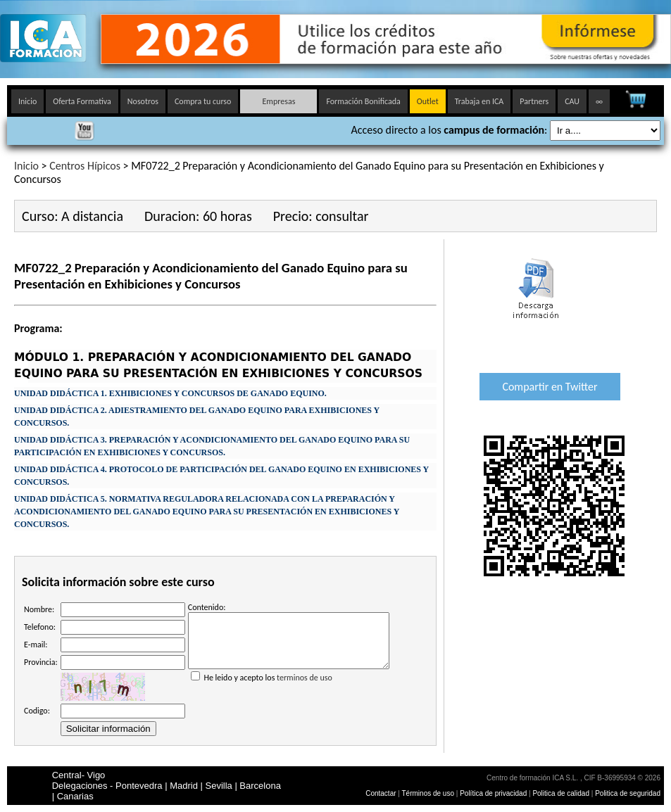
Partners (534, 101)
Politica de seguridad (628, 793)
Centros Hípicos (85, 166)
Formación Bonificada (363, 101)
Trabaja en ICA (479, 101)
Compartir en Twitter (550, 387)
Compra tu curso (203, 101)
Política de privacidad (494, 793)
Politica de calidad (561, 793)
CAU (572, 101)
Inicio (27, 101)
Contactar (381, 793)
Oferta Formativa (82, 101)
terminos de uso (305, 688)
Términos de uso (428, 793)
